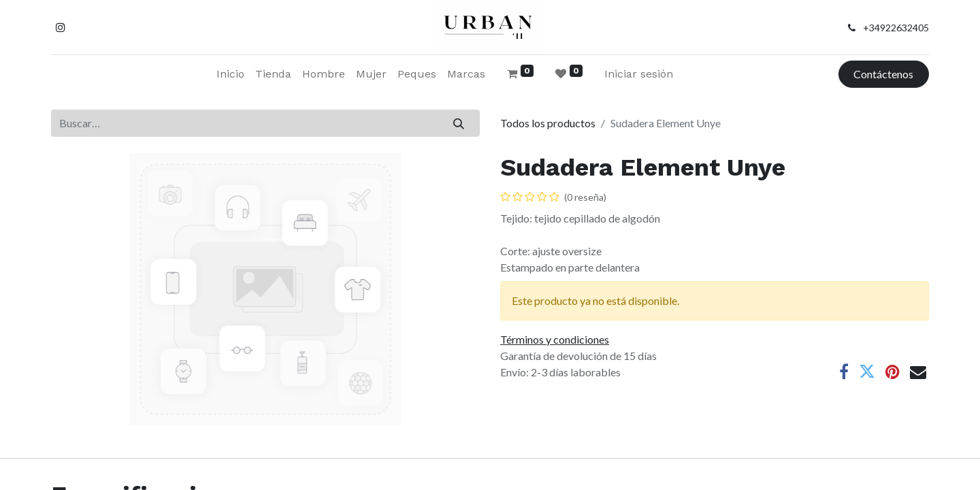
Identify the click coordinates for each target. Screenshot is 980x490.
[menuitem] (230, 74)
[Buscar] (459, 123)
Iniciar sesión (639, 74)
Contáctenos (883, 74)
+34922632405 (896, 28)
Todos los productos (548, 123)
